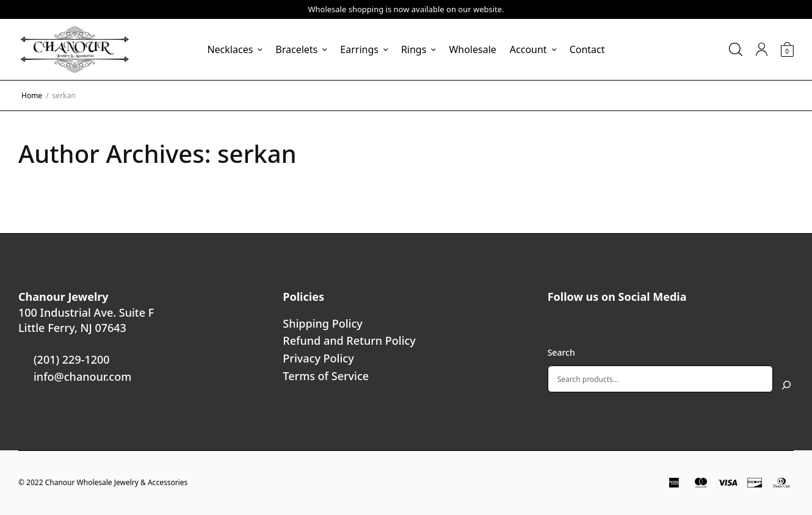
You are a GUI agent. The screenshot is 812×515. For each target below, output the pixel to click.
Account (528, 49)
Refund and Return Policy (349, 340)
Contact (587, 49)
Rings (414, 49)
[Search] (786, 385)
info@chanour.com (82, 376)
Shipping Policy (322, 323)
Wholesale (472, 49)
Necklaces (230, 49)
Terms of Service (326, 376)
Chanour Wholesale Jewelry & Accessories (117, 482)
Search (561, 352)
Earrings (359, 49)
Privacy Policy (318, 358)
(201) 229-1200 (72, 359)
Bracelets (296, 49)
